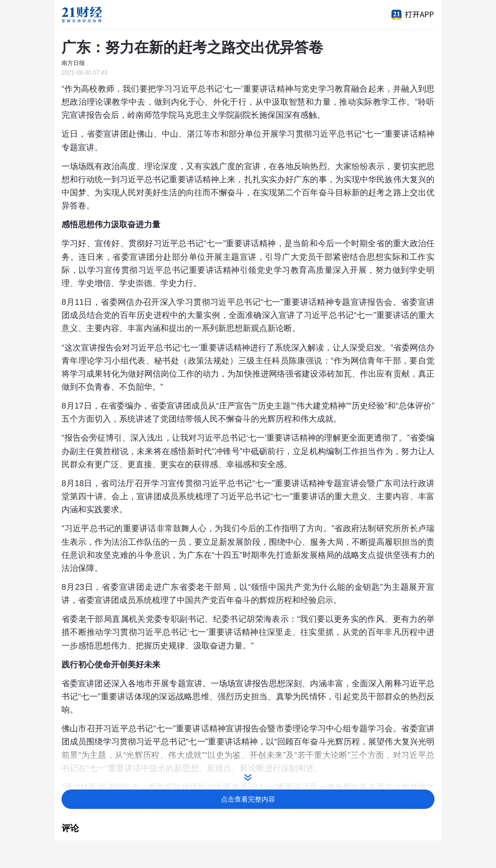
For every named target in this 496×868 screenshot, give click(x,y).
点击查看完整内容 (248, 799)
